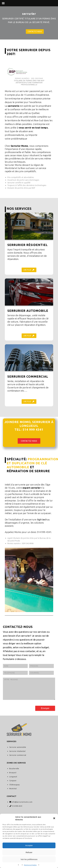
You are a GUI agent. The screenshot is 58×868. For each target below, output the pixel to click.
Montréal (13, 792)
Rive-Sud (39, 120)
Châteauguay (14, 788)
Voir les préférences (29, 859)
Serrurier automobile (18, 751)
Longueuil (13, 780)
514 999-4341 (17, 810)
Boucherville (14, 772)
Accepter (29, 845)
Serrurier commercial (18, 759)
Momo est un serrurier (17, 91)
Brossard (13, 776)
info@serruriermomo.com (22, 806)
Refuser (29, 852)
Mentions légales (30, 865)
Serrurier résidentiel (17, 755)
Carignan (13, 784)
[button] (54, 818)
